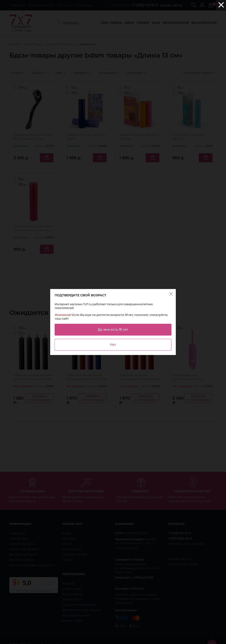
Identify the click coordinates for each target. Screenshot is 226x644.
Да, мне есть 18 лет (113, 330)
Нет (113, 345)
